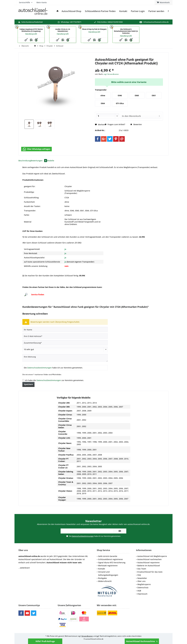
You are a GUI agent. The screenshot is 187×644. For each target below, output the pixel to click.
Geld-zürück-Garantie (108, 556)
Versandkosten (87, 636)
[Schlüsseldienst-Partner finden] (100, 11)
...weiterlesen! (24, 568)
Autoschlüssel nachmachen (149, 559)
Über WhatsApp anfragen (36, 149)
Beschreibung (25, 161)
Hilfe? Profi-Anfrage (45, 641)
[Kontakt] (123, 11)
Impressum (142, 594)
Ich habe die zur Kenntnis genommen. (54, 380)
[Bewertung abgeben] (65, 349)
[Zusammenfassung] (65, 343)
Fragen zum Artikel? (115, 124)
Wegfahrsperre (144, 584)
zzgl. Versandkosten (111, 74)
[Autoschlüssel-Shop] (71, 11)
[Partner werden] (156, 11)
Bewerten (136, 124)
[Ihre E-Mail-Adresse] (65, 336)
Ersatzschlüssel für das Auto (150, 572)
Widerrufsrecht (105, 581)
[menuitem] (164, 2)
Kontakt (102, 569)
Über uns (141, 581)
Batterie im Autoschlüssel (149, 566)
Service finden (38, 295)
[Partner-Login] (138, 11)
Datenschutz (143, 587)
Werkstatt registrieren (108, 566)
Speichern (28, 384)
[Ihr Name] (65, 330)
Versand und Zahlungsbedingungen (108, 573)
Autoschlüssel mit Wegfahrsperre (152, 556)
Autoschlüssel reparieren (148, 562)
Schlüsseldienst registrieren (110, 559)
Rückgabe (102, 578)
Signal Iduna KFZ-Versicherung (112, 562)
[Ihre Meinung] (65, 358)
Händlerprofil (31, 34)
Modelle (51, 161)
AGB (139, 591)
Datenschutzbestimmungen (40, 368)
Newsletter (142, 578)
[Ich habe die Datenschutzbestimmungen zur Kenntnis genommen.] (23, 380)
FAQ (139, 575)
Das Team (142, 569)
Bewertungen (39, 161)
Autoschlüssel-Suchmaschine (142, 641)
